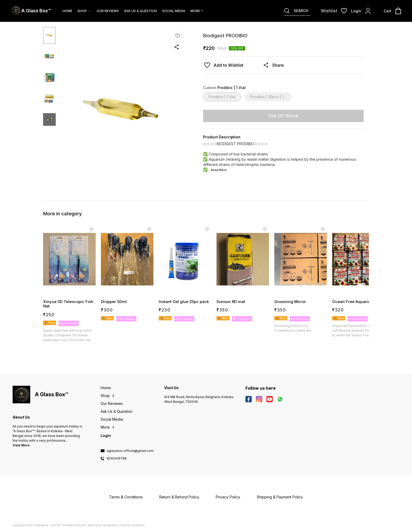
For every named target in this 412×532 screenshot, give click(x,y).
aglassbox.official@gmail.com (130, 451)
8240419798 (117, 458)
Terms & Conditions (132, 525)
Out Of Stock (284, 116)
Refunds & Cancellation (103, 525)
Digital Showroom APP (68, 525)
